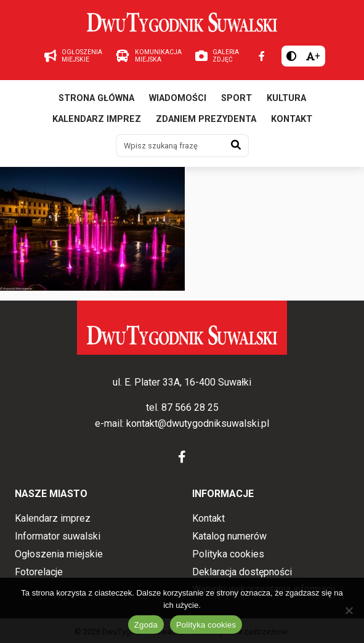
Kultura (286, 98)
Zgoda (146, 625)
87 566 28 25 (190, 407)
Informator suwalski (58, 536)
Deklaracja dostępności (242, 572)
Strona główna (96, 98)
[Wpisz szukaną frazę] (170, 145)
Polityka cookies (228, 554)
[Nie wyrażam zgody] (349, 610)
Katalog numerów (229, 536)
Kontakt (292, 119)
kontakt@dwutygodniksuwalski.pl (198, 423)
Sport (237, 98)
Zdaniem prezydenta (206, 119)
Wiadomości (178, 98)
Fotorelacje (39, 572)
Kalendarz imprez (97, 119)
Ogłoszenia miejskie (59, 554)
